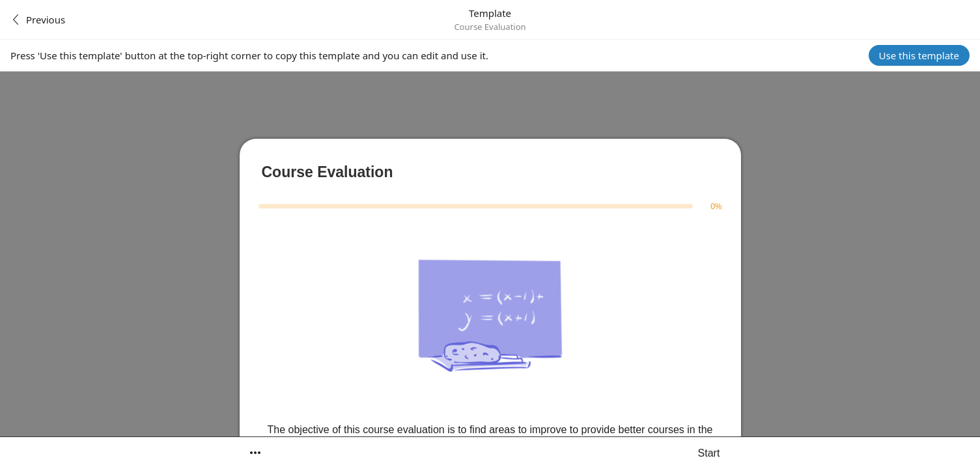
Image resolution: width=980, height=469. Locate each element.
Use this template (919, 55)
